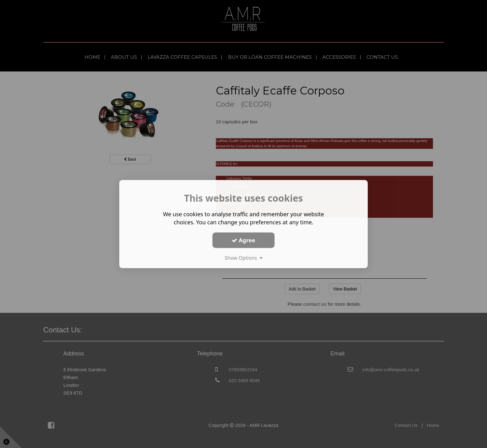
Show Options (243, 258)
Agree (243, 240)
